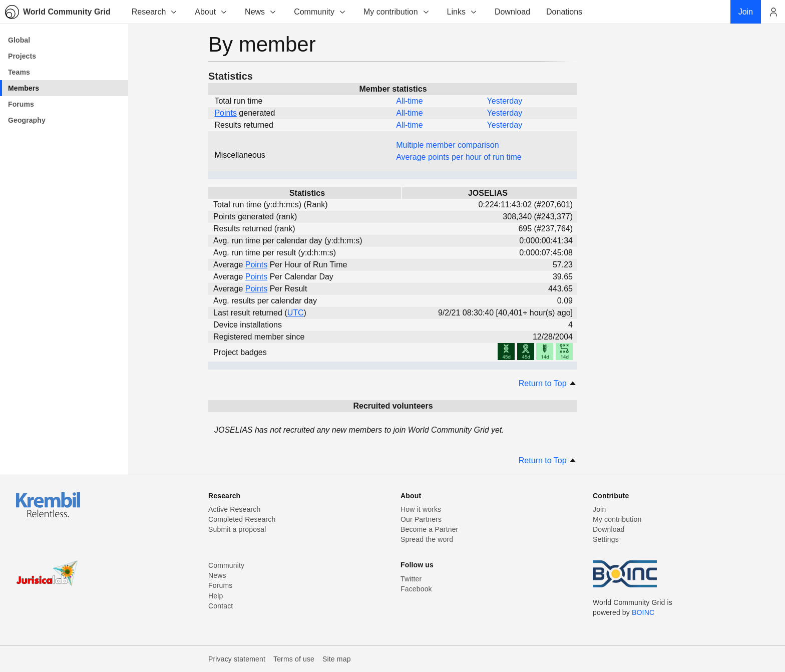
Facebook (416, 589)
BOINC (643, 612)
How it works (421, 509)
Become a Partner (429, 529)
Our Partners (421, 519)
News (261, 12)
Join (599, 509)
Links (462, 12)
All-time (409, 101)
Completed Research (242, 519)
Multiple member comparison (447, 145)
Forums (220, 585)
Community (320, 12)
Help (216, 596)
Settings (606, 539)
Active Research (234, 509)
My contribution (397, 12)
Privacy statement (237, 659)
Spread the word (427, 539)
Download (609, 529)
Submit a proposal (237, 529)
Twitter (411, 579)
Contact (221, 606)
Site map (337, 659)
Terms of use (294, 659)
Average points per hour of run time (459, 157)
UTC (296, 313)
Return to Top (548, 383)
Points (225, 113)
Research (155, 12)
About (211, 12)
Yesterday (505, 101)
